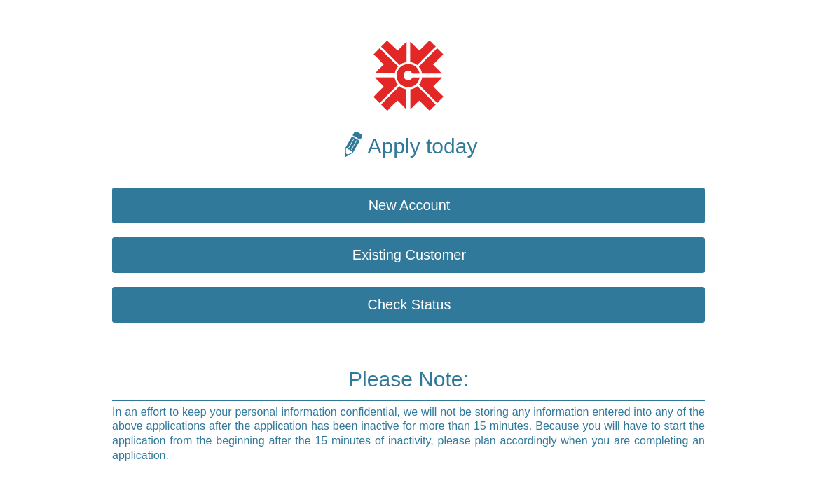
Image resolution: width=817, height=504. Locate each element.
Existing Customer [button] (409, 255)
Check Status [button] (410, 304)
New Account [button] (410, 205)
